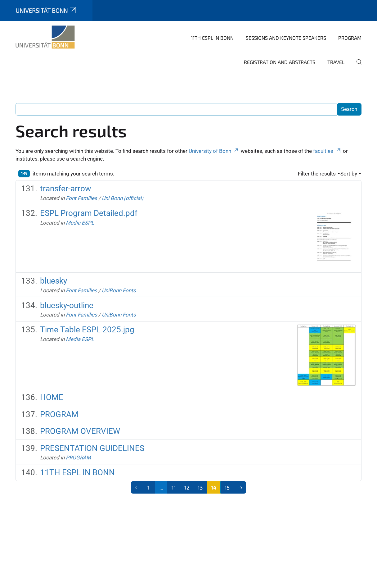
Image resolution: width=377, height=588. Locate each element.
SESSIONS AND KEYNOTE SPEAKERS (286, 38)
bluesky (54, 281)
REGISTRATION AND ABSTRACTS (280, 62)
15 (227, 487)
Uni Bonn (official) (123, 198)
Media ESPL (80, 223)
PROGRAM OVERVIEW (80, 431)
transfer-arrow (66, 189)
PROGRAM (350, 38)
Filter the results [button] (317, 174)
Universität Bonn (46, 10)
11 (174, 487)
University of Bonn (214, 151)
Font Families (81, 198)
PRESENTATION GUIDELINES (92, 448)
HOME (52, 397)
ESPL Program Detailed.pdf (89, 213)
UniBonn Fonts (119, 290)
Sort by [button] (349, 174)
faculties (327, 151)
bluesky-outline (67, 305)
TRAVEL (336, 62)
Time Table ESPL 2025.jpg (87, 330)
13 (200, 487)
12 (187, 487)
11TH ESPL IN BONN (212, 38)
